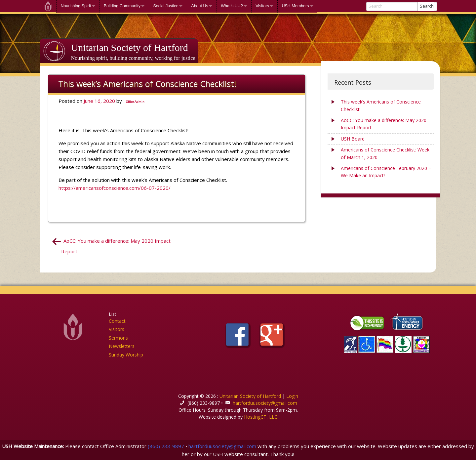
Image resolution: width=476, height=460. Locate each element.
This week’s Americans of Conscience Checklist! (381, 105)
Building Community (122, 6)
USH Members (295, 6)
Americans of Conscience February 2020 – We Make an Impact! (386, 172)
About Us (199, 6)
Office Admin (135, 102)
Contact (117, 321)
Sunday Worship (126, 355)
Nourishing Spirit (76, 6)
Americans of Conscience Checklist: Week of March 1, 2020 (385, 153)
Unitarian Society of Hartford (130, 47)
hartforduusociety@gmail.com (265, 403)
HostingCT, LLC (261, 417)
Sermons (118, 338)
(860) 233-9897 (166, 446)
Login (292, 396)
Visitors (262, 6)
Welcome (48, 6)
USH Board (353, 139)
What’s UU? (232, 6)
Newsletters (122, 346)
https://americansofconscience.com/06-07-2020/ (115, 188)
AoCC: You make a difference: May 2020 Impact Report (384, 124)
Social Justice (166, 6)
